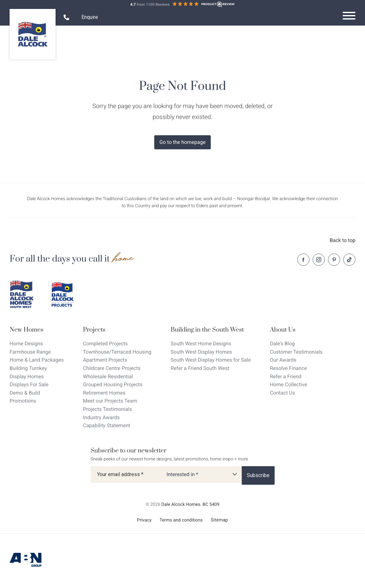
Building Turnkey (28, 368)
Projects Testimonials (108, 409)
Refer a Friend (286, 376)
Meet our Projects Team (110, 401)
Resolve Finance (288, 368)
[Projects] (117, 330)
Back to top (343, 240)
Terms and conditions (181, 520)
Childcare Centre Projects (112, 368)
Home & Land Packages (37, 360)
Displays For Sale (29, 384)
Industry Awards (101, 417)
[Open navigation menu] (349, 16)
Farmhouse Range (30, 352)
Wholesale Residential (108, 376)
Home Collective (288, 384)
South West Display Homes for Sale (211, 360)
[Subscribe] (258, 475)
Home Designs (26, 344)
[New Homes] (37, 330)
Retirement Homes (104, 393)
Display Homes (27, 376)
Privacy (144, 520)
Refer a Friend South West (200, 368)
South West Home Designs (201, 344)
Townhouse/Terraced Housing (117, 352)
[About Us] (296, 330)
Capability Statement (107, 425)
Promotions (23, 401)
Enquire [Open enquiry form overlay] (90, 17)
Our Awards (283, 360)
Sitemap (219, 520)
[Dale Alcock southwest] (26, 294)
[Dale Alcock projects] (67, 294)
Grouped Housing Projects (113, 384)
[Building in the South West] (211, 330)
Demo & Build (25, 393)
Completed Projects (105, 344)
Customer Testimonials (296, 352)
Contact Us (282, 393)
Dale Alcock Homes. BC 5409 (190, 505)
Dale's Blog (282, 344)
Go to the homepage (182, 142)
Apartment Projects (105, 360)
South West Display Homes (201, 352)
